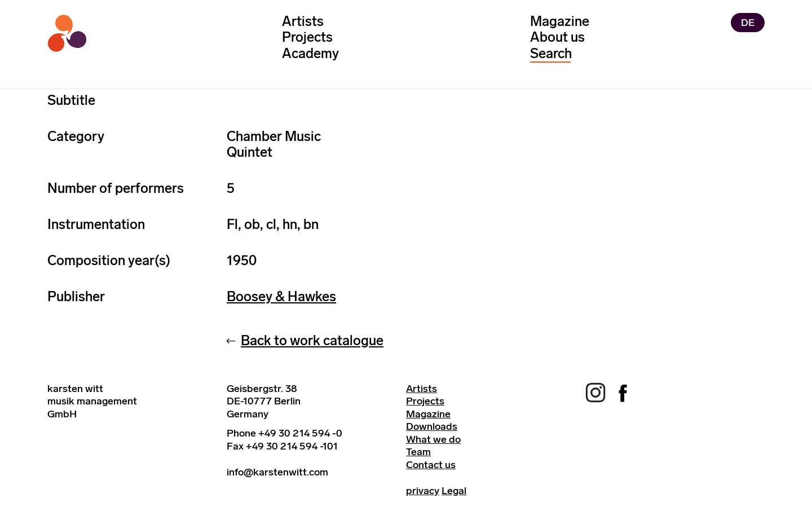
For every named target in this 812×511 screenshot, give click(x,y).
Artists (303, 21)
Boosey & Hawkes (281, 296)
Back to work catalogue (312, 340)
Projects (307, 37)
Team (418, 452)
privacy (423, 491)
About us (557, 37)
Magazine (560, 21)
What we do (433, 439)
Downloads (432, 426)
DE (748, 23)
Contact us (431, 465)
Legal (454, 491)
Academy (310, 53)
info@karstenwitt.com (277, 472)
